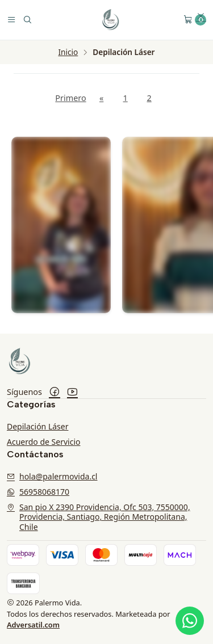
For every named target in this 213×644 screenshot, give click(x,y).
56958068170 (38, 492)
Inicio (68, 52)
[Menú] (11, 20)
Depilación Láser (37, 426)
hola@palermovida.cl (52, 476)
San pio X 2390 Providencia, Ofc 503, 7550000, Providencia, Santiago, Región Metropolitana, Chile (99, 517)
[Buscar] (27, 20)
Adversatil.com (33, 625)
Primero (70, 98)
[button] (201, 17)
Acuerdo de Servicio (43, 442)
